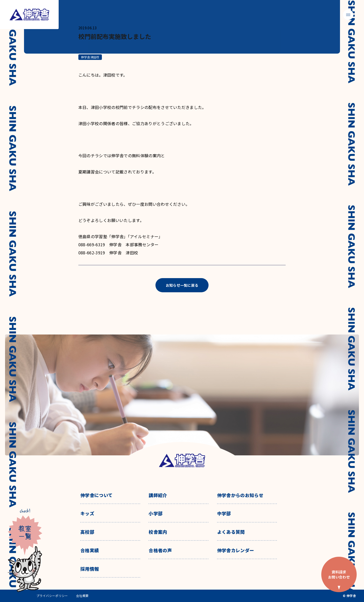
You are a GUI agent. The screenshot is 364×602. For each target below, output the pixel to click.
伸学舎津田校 (90, 57)
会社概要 (82, 596)
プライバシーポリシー (52, 596)
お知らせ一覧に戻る (182, 285)
